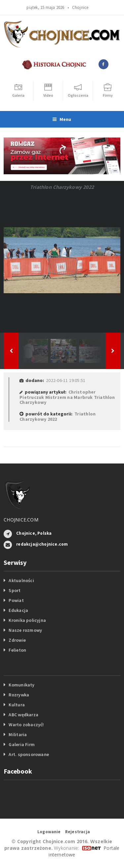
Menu (62, 119)
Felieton (17, 650)
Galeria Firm (22, 744)
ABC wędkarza (23, 715)
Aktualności (21, 580)
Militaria (18, 734)
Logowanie (49, 832)
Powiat (16, 600)
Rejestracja (78, 832)
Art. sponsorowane (29, 754)
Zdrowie (17, 640)
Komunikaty (21, 685)
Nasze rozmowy (25, 630)
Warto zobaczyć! (26, 725)
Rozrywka (19, 695)
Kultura (17, 705)
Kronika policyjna (27, 620)
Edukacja (18, 610)
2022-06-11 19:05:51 (66, 380)
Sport (15, 590)
